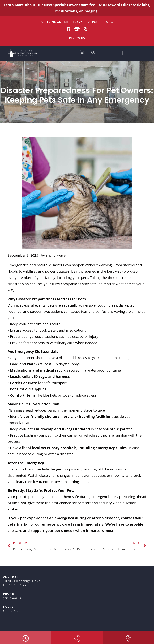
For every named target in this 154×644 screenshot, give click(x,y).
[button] (122, 53)
